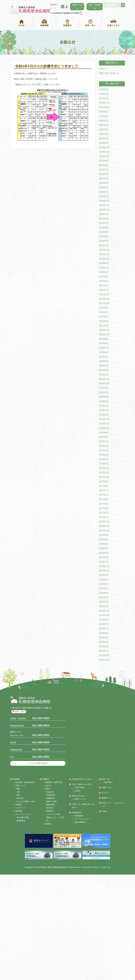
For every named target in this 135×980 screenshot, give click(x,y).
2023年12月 (104, 201)
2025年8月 (104, 116)
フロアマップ (21, 808)
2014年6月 (104, 633)
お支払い (78, 791)
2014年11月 (104, 611)
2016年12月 (104, 522)
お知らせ (103, 69)
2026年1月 (104, 98)
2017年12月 (104, 468)
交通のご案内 (19, 712)
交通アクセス (77, 7)
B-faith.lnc (96, 867)
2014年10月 (104, 615)
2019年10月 (104, 384)
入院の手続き (80, 787)
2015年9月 (104, 575)
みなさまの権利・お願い (26, 801)
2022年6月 (104, 272)
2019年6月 (104, 397)
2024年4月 (104, 183)
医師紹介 (48, 824)
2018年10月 (104, 428)
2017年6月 (104, 495)
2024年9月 (104, 161)
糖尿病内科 (51, 805)
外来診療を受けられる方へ (82, 779)
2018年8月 (104, 437)
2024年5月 (104, 179)
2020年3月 (104, 366)
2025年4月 (104, 134)
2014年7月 (104, 629)
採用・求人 (106, 779)
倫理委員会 (21, 821)
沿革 (18, 792)
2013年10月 (104, 660)
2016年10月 (104, 531)
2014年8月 (104, 624)
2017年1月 (104, 517)
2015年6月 (104, 588)
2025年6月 (104, 125)
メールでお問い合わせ (38, 763)
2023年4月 (104, 232)
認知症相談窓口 (81, 822)
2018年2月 (104, 459)
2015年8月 (104, 580)
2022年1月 (104, 290)
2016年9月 (104, 535)
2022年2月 (104, 285)
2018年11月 (104, 424)
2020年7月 (104, 348)
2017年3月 (104, 508)
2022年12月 (104, 250)
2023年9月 (104, 214)
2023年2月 (104, 241)
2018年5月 (104, 446)
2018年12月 (104, 419)
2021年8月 (104, 308)
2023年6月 (104, 228)
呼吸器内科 (51, 798)
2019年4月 (104, 406)
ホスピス (105, 793)
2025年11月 (104, 103)
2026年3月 (104, 94)
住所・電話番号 (95, 7)
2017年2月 (104, 513)
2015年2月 (104, 602)
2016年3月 (104, 557)
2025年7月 (104, 121)
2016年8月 (104, 539)
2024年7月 (104, 170)
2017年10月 (104, 477)
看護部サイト (107, 798)
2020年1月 (104, 375)
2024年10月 (104, 156)
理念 (18, 795)
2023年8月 (104, 219)
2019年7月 (104, 392)
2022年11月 (104, 254)
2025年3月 (104, 139)
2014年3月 (104, 642)
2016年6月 (104, 544)
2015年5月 (104, 593)
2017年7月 (104, 490)
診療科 (48, 789)
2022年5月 (104, 277)
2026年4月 (104, 89)
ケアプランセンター (82, 819)
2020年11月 (104, 330)
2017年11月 (104, 473)
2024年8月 (104, 165)
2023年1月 (104, 245)
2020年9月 (104, 339)
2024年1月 (104, 196)
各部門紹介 (109, 782)
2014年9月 (104, 620)
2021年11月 (104, 299)
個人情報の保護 (23, 817)
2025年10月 (104, 107)
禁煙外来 (50, 811)
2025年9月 (104, 112)
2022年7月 (104, 268)
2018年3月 (104, 455)
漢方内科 (50, 808)
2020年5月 (104, 357)
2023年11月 (104, 205)
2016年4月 (104, 553)
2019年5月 (104, 401)
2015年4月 (104, 597)
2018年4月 (104, 450)
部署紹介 (19, 805)
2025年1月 (104, 143)
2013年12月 (104, 655)
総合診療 (50, 792)
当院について (21, 786)
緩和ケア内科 (52, 801)
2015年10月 (104, 571)
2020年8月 (104, 343)
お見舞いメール (79, 799)
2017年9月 (104, 482)
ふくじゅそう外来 (53, 814)
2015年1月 (104, 606)
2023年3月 (104, 236)
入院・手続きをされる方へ (82, 784)
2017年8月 (104, 486)
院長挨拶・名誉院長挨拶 (25, 782)
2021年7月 (104, 312)
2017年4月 (104, 504)
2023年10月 (104, 210)
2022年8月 (104, 263)
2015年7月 (104, 584)
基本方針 (20, 798)
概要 (18, 789)
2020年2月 (104, 370)
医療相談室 (79, 816)
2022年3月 (104, 281)
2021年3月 (104, 326)
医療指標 (19, 811)
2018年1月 (104, 464)
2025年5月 (104, 130)
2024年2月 (104, 192)
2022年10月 (104, 259)
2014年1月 (104, 651)
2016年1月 (104, 562)
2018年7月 (104, 441)
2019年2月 (104, 415)
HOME (104, 811)
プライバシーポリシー (24, 814)
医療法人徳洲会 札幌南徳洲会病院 (53, 867)
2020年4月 (104, 361)
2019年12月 (104, 379)
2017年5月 (104, 499)
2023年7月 (104, 223)
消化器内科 (51, 795)
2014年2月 (104, 646)
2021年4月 (104, 321)
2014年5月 (104, 638)
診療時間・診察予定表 (54, 782)
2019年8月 (104, 388)
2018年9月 (104, 433)
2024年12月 (104, 147)
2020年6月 (104, 352)
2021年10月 (104, 303)
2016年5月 (104, 548)
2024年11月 (104, 152)
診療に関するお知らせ (109, 73)
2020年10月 (104, 334)
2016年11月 (104, 526)
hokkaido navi (106, 867)
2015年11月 (104, 566)
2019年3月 (104, 410)
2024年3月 (104, 187)
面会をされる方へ (79, 796)
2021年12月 (104, 294)
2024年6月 (104, 174)
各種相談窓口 (77, 812)
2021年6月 (104, 317)
